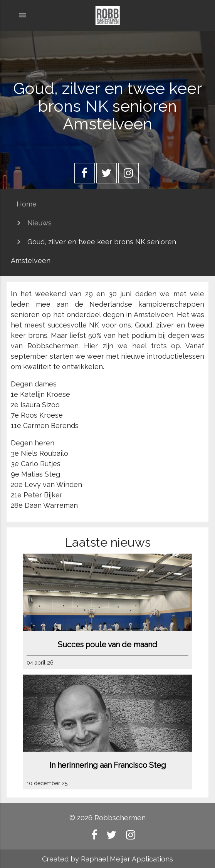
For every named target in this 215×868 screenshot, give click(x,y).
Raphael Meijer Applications (127, 859)
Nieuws (39, 223)
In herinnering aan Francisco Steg (108, 765)
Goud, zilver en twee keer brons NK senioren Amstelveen (93, 251)
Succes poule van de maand (107, 645)
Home (27, 204)
